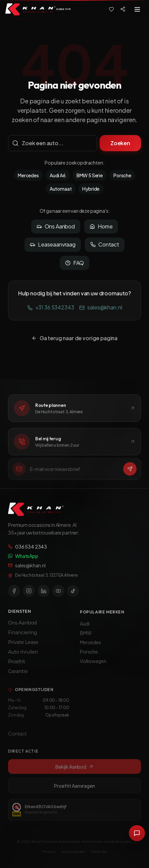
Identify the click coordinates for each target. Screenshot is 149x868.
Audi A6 (58, 175)
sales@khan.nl (101, 307)
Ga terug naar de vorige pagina (74, 338)
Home (101, 226)
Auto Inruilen (23, 655)
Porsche (122, 175)
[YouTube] (58, 593)
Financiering (22, 636)
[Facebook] (14, 593)
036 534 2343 (28, 549)
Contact (105, 244)
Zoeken (120, 143)
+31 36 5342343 (51, 307)
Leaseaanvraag (53, 244)
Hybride (91, 189)
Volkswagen (93, 664)
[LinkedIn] (44, 593)
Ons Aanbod (56, 226)
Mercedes (28, 175)
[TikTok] (73, 593)
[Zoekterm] (53, 143)
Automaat (61, 189)
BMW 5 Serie (90, 175)
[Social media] (123, 9)
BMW (86, 636)
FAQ (75, 263)
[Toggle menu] (137, 9)
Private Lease (23, 645)
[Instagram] (29, 593)
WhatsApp (23, 559)
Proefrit (17, 665)
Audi (85, 627)
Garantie (18, 674)
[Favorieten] (111, 9)
